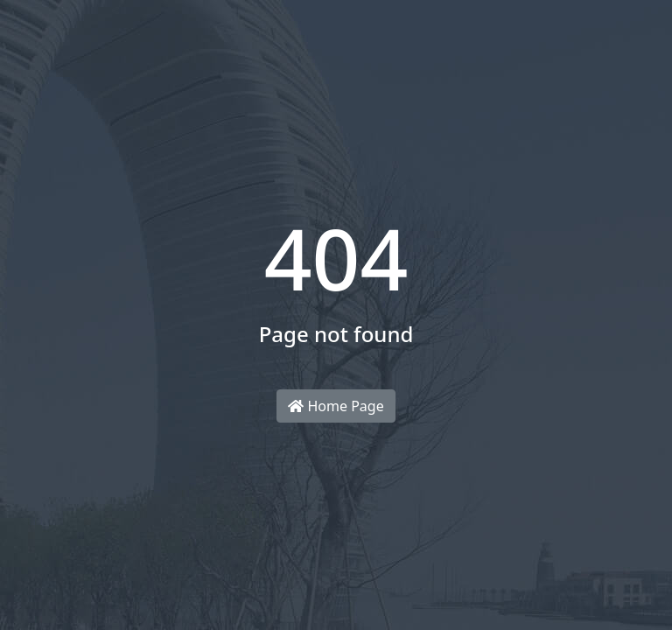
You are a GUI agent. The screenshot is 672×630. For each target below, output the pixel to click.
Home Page (336, 406)
